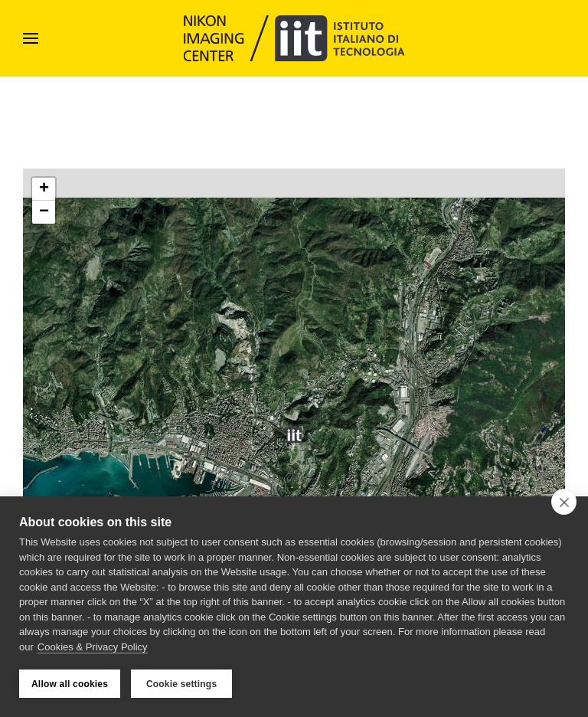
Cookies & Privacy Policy (93, 647)
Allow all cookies (70, 684)
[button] (31, 38)
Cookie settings (181, 684)
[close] (564, 502)
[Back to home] (294, 38)
